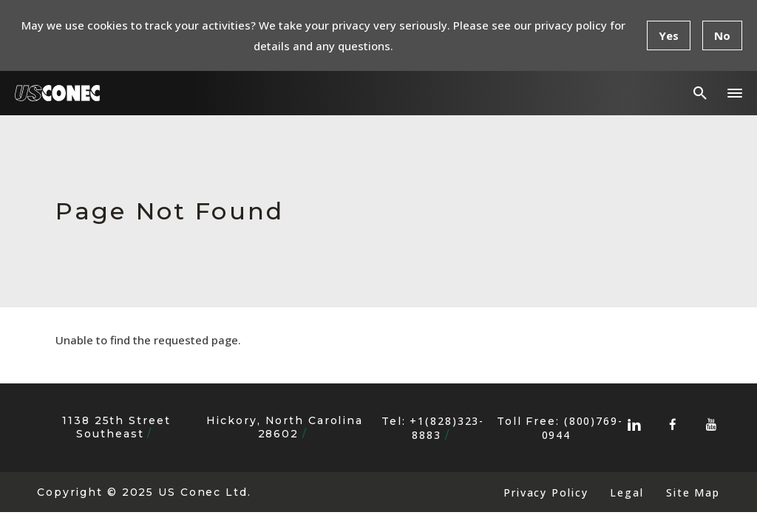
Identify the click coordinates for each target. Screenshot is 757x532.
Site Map (693, 492)
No (722, 35)
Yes (669, 35)
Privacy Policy (546, 492)
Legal (627, 492)
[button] (735, 93)
